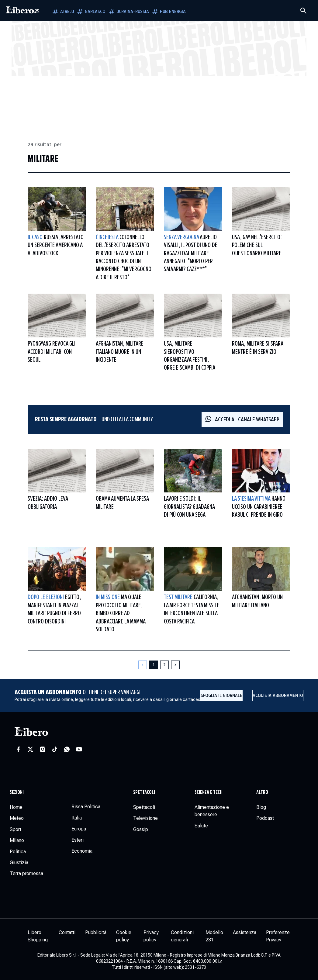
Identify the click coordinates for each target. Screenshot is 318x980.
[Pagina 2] (164, 665)
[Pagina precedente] (143, 665)
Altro (262, 792)
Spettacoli (144, 792)
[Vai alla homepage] (23, 11)
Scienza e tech (209, 792)
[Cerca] (303, 11)
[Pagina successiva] (175, 665)
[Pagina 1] (154, 665)
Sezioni (17, 792)
